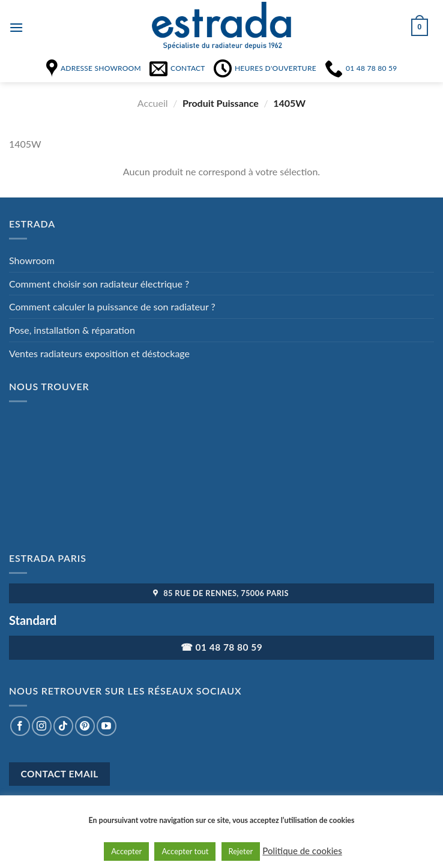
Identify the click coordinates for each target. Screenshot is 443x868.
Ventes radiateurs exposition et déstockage (99, 353)
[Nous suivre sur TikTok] (63, 726)
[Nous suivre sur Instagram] (42, 726)
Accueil (153, 103)
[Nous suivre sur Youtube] (107, 726)
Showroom (32, 260)
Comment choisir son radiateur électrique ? (99, 284)
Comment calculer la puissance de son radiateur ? (112, 306)
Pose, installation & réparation (72, 330)
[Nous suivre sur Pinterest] (85, 726)
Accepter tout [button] (185, 851)
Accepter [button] (126, 851)
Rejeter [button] (241, 851)
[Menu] (16, 27)
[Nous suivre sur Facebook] (20, 726)
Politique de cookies (302, 851)
